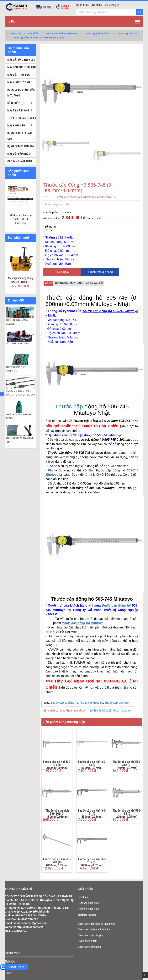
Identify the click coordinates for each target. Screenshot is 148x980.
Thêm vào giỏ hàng (100, 272)
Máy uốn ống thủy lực (21, 67)
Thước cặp (69, 406)
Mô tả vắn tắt (94, 283)
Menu (12, 22)
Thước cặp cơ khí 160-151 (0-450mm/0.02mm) (92, 813)
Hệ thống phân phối (88, 903)
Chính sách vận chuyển (90, 935)
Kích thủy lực (16, 103)
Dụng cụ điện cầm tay (21, 146)
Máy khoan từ (16, 126)
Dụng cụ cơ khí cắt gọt (19, 136)
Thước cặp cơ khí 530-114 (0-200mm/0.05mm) (127, 813)
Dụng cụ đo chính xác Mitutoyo (61, 34)
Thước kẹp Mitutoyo (117, 703)
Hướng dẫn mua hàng (69, 283)
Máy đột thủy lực (18, 75)
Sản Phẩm (33, 34)
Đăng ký (97, 5)
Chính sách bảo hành (89, 947)
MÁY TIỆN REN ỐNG (17, 344)
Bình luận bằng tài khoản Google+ (111, 711)
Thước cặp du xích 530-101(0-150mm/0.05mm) (57, 813)
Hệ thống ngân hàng (89, 909)
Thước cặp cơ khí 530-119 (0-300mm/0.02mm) (57, 764)
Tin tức (8, 973)
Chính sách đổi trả (88, 941)
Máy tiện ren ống (18, 111)
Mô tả (48, 283)
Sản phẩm (10, 967)
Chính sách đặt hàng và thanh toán (97, 924)
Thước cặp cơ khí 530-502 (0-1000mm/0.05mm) (57, 862)
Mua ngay (62, 272)
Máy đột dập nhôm (19, 154)
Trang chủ (16, 34)
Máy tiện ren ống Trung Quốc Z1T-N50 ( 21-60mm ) (21, 282)
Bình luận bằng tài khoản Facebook (65, 711)
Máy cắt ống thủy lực (21, 60)
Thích (47, 204)
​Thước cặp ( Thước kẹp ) (97, 34)
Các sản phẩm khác (20, 161)
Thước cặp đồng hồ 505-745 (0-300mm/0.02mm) (38, 38)
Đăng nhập (83, 5)
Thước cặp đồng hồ (127, 34)
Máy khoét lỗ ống (19, 82)
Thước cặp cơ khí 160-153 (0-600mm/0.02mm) (92, 764)
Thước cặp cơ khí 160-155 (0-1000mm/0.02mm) (92, 862)
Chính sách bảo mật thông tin (94, 929)
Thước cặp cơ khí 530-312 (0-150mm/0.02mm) (127, 764)
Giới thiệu (83, 897)
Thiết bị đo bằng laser (22, 118)
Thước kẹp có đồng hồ (64, 703)
